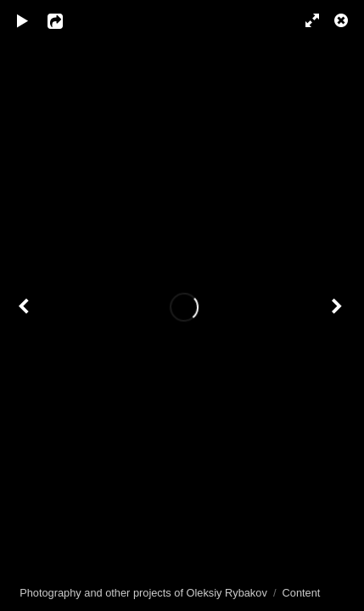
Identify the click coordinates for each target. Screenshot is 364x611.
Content (302, 593)
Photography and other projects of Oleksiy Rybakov (143, 593)
